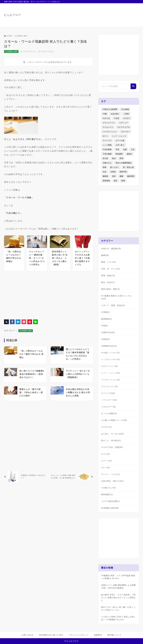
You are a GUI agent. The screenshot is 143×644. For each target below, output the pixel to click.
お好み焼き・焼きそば (112, 481)
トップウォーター (110, 359)
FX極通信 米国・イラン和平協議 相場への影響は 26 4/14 (118, 577)
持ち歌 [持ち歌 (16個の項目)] (105, 158)
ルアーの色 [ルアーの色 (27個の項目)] (120, 141)
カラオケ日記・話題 (112, 447)
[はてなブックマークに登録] (18, 322)
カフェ (105, 454)
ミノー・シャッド (110, 373)
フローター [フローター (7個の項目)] (125, 132)
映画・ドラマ (108, 262)
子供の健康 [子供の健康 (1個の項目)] (107, 154)
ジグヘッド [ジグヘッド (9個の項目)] (123, 123)
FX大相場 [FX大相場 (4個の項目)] (125, 109)
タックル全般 (109, 413)
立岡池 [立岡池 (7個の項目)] (113, 172)
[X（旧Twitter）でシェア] (6, 322)
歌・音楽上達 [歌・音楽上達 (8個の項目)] (128, 167)
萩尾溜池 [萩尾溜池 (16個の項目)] (106, 181)
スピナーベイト (109, 366)
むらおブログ (13, 15)
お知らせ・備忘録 (111, 249)
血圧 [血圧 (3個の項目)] (116, 181)
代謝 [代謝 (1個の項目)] (125, 149)
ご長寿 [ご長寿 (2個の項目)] (126, 114)
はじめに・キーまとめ (112, 434)
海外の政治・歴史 (110, 289)
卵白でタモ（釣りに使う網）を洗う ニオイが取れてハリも (118, 609)
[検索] (133, 86)
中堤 (104, 326)
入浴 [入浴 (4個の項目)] (132, 149)
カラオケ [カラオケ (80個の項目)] (127, 118)
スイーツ (106, 461)
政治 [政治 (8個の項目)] (114, 158)
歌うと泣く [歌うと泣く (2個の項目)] (115, 167)
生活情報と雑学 (21, 36)
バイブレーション (110, 380)
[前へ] (26, 477)
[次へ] (71, 477)
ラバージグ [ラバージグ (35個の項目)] (107, 141)
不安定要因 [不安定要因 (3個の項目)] (107, 149)
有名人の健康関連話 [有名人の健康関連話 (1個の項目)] (123, 163)
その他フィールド (110, 353)
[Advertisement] (49, 294)
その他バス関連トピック (114, 420)
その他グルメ (108, 488)
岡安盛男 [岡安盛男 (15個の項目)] (119, 154)
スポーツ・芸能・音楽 (113, 305)
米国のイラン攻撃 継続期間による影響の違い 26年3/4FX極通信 (118, 587)
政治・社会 (108, 282)
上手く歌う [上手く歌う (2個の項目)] (120, 145)
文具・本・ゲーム (110, 269)
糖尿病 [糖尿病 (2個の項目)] (105, 176)
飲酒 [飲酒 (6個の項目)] (123, 181)
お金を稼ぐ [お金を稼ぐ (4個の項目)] (115, 114)
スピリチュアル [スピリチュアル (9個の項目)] (123, 127)
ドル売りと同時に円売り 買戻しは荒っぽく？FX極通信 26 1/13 (118, 618)
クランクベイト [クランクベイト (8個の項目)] (109, 123)
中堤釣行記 (108, 332)
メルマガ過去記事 (110, 501)
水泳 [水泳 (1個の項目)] (104, 172)
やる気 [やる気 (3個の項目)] (116, 118)
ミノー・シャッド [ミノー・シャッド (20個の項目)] (119, 136)
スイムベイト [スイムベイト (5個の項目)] (108, 127)
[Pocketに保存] (24, 322)
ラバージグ (108, 393)
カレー (105, 467)
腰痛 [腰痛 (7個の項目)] (121, 176)
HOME (8, 36)
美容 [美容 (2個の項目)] (114, 176)
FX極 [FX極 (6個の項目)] (105, 114)
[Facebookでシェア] (12, 322)
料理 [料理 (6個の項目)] (121, 158)
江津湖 (105, 312)
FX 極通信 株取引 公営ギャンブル (116, 297)
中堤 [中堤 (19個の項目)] (117, 149)
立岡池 (105, 339)
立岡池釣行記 (109, 346)
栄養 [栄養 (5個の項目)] (104, 167)
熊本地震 (107, 494)
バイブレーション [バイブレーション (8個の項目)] (110, 132)
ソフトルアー (109, 400)
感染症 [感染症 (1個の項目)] (129, 154)
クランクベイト (109, 386)
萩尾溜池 (106, 319)
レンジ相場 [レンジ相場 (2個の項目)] (107, 145)
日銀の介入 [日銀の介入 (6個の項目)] (107, 163)
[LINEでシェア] (35, 322)
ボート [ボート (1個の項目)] (105, 136)
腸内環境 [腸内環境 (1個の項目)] (131, 176)
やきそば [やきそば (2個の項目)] (106, 118)
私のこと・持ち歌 (111, 440)
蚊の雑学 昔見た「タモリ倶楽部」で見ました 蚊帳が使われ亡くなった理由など (118, 598)
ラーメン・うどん (110, 474)
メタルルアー (108, 407)
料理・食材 (108, 276)
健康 (105, 255)
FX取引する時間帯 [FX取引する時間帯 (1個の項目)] (110, 109)
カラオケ (106, 427)
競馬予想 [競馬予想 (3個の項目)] (123, 172)
